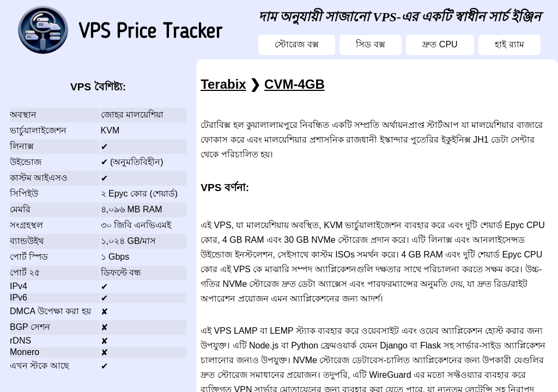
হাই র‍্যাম (509, 44)
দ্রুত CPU (440, 44)
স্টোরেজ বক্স (296, 44)
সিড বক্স (370, 44)
